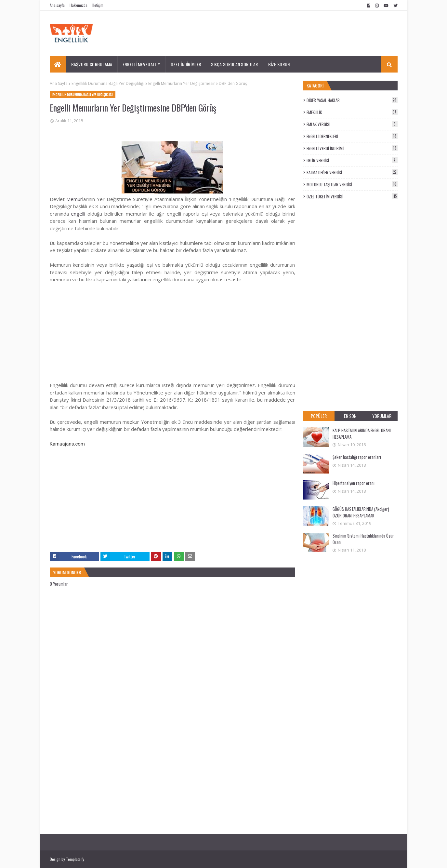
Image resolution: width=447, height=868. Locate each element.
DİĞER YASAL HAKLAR (352, 100)
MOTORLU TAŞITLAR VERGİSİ (352, 184)
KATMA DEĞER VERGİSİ (352, 172)
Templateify (75, 859)
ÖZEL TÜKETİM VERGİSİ (352, 196)
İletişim (98, 5)
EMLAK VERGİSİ (352, 124)
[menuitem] (58, 64)
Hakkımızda (79, 5)
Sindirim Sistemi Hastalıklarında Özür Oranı (363, 539)
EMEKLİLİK (352, 112)
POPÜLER (319, 416)
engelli (78, 214)
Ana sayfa (57, 5)
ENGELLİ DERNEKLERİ (352, 136)
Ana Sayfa (59, 83)
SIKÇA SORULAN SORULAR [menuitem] (234, 64)
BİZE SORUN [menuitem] (279, 64)
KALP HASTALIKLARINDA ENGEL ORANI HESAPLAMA (362, 434)
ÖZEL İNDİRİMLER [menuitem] (186, 64)
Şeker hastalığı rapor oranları (357, 457)
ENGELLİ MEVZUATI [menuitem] (139, 64)
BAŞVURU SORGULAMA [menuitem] (92, 64)
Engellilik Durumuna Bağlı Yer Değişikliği (108, 83)
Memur (74, 199)
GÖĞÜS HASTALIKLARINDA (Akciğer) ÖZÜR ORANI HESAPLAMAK (361, 512)
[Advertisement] (172, 329)
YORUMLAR (382, 416)
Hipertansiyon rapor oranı (354, 483)
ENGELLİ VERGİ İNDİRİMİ (352, 148)
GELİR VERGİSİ (352, 160)
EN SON (350, 416)
